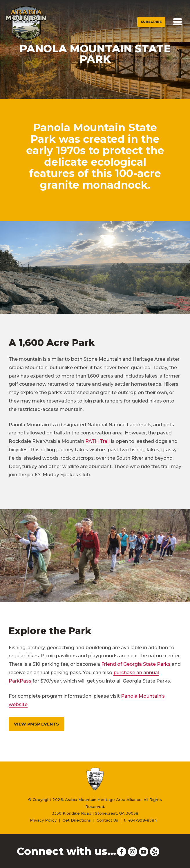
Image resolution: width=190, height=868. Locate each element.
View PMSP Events (36, 724)
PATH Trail (97, 441)
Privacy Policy (43, 820)
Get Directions (77, 820)
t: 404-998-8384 (140, 820)
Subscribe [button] (151, 22)
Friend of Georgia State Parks (136, 664)
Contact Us (107, 820)
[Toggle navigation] (178, 22)
